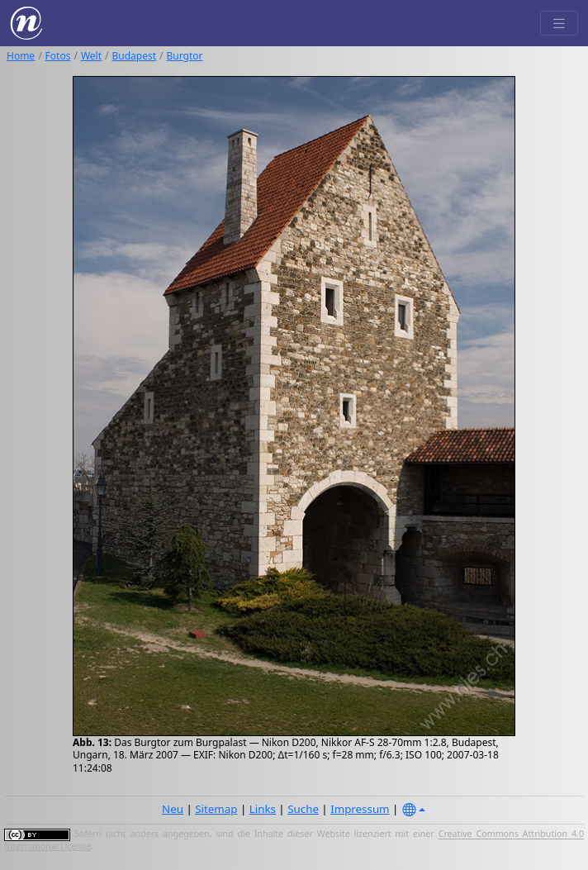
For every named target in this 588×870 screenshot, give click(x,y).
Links (263, 809)
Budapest (135, 56)
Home (21, 56)
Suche (303, 809)
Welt (91, 56)
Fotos (58, 56)
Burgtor (185, 56)
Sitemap (216, 809)
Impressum (360, 809)
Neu (173, 809)
